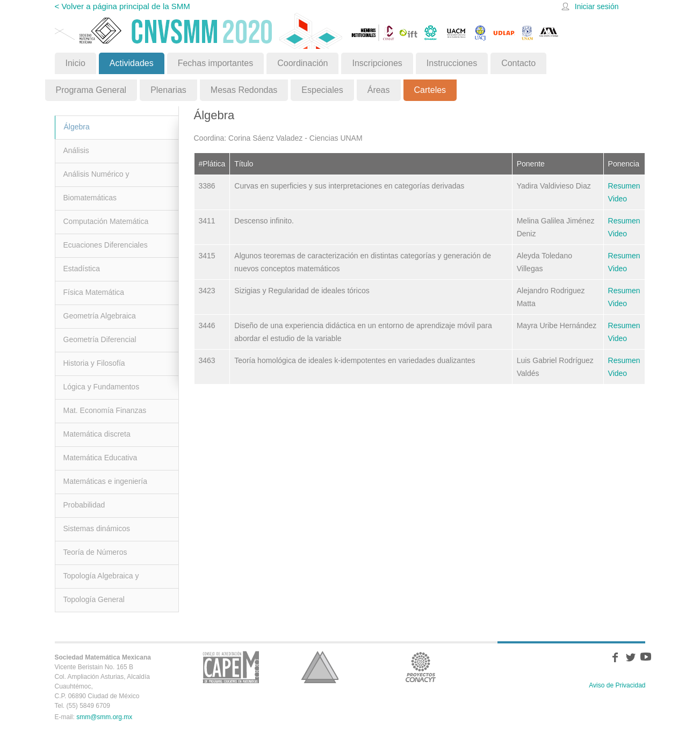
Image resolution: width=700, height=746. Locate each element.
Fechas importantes (216, 63)
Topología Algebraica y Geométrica (101, 580)
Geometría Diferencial (100, 339)
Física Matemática (94, 292)
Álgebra (77, 127)
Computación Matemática (106, 221)
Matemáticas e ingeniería (105, 481)
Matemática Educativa (100, 458)
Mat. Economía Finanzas (105, 410)
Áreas (379, 90)
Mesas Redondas (244, 90)
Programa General (91, 90)
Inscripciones (377, 63)
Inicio (75, 63)
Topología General (94, 599)
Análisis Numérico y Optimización (96, 178)
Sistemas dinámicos (97, 528)
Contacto (518, 63)
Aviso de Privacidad (617, 685)
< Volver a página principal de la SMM (122, 6)
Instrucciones (452, 63)
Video (618, 199)
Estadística (82, 269)
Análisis (76, 150)
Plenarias (168, 90)
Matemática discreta (97, 434)
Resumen (624, 186)
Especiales (322, 90)
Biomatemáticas (90, 198)
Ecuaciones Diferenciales (106, 245)
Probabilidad (84, 505)
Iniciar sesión (597, 6)
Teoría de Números (95, 552)
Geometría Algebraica (100, 316)
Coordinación (302, 63)
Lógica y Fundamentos (102, 387)
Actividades (132, 63)
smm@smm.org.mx (104, 717)
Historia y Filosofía (94, 363)
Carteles (430, 90)
